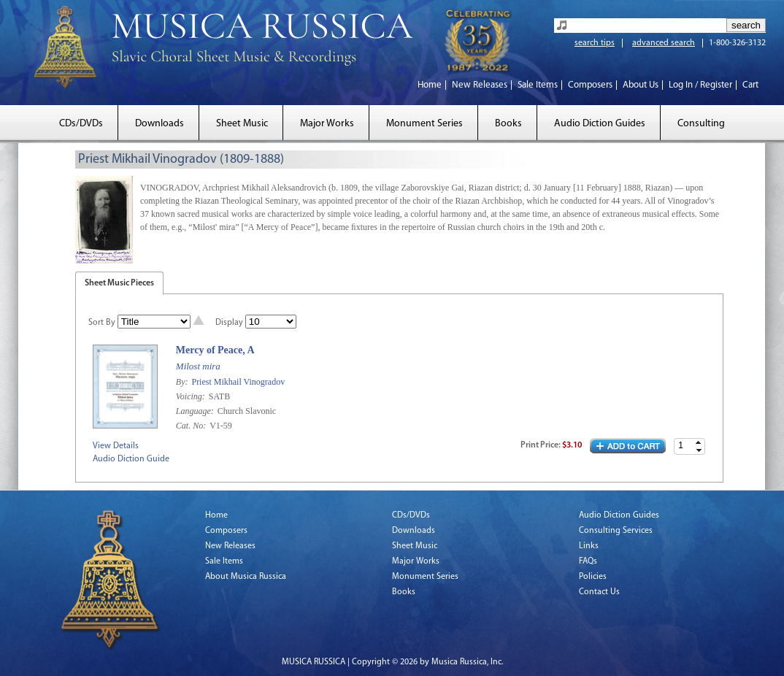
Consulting (701, 124)
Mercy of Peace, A (215, 350)
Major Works (327, 124)
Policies (593, 577)
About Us (641, 85)
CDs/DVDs (81, 124)
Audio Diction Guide (131, 459)
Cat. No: (192, 426)
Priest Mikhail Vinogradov (238, 382)
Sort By (102, 323)
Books (508, 124)
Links (589, 546)
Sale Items (538, 85)
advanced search (664, 43)
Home (430, 85)
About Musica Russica (246, 577)
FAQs (588, 561)
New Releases (480, 85)
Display (229, 323)
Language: (196, 411)
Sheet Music (242, 124)
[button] (699, 443)
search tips (595, 43)
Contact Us (599, 592)
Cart (750, 85)
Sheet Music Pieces (119, 283)
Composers (590, 85)
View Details (116, 446)
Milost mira (198, 366)
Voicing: (192, 396)
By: (183, 382)
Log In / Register (700, 85)
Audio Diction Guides (600, 124)
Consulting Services (616, 531)
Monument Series (424, 124)
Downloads (160, 124)
